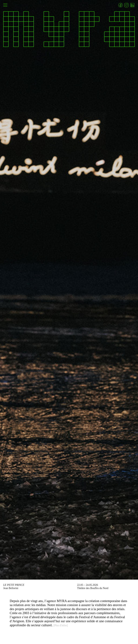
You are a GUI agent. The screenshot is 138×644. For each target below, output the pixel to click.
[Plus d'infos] (61, 625)
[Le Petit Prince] (69, 290)
